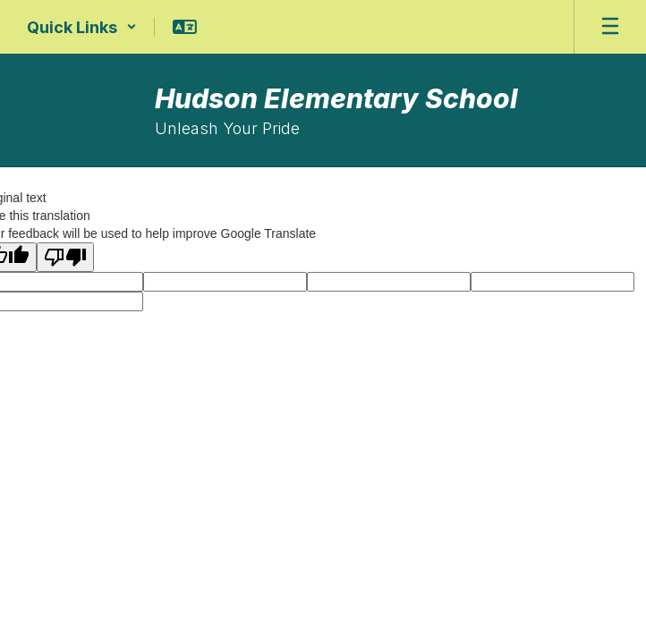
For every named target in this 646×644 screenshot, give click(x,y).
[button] (82, 27)
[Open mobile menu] (610, 27)
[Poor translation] (65, 257)
